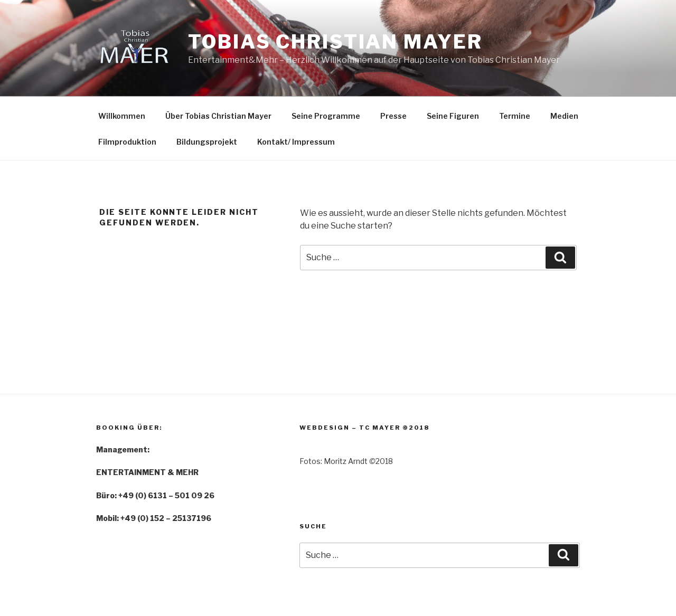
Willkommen (122, 116)
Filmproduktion (127, 142)
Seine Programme (326, 116)
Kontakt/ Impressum (296, 142)
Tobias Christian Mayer (335, 42)
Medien (564, 116)
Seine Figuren (453, 116)
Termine (515, 116)
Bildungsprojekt (207, 142)
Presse (393, 116)
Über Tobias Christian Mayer (218, 116)
